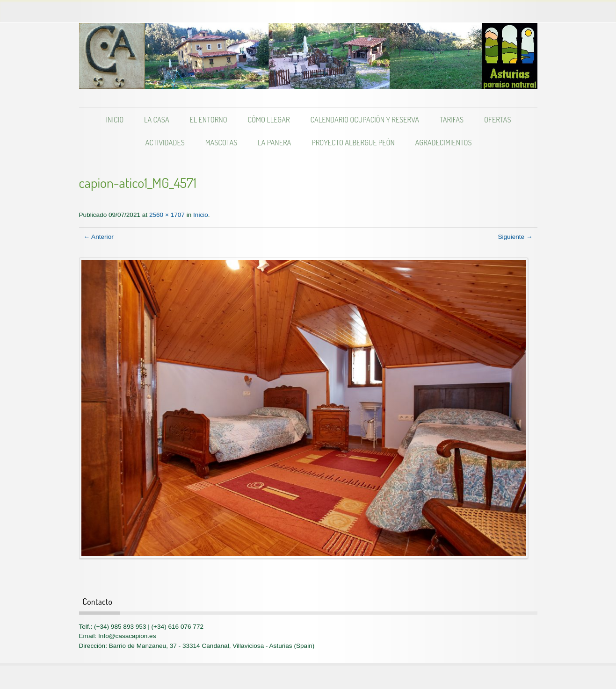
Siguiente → (515, 237)
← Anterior (99, 237)
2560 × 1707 (167, 215)
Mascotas (221, 142)
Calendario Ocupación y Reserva (365, 119)
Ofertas (498, 119)
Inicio (115, 119)
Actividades (165, 142)
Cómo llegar (268, 119)
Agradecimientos (444, 142)
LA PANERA (274, 142)
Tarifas (452, 119)
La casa (157, 119)
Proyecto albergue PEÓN (353, 142)
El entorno (208, 119)
